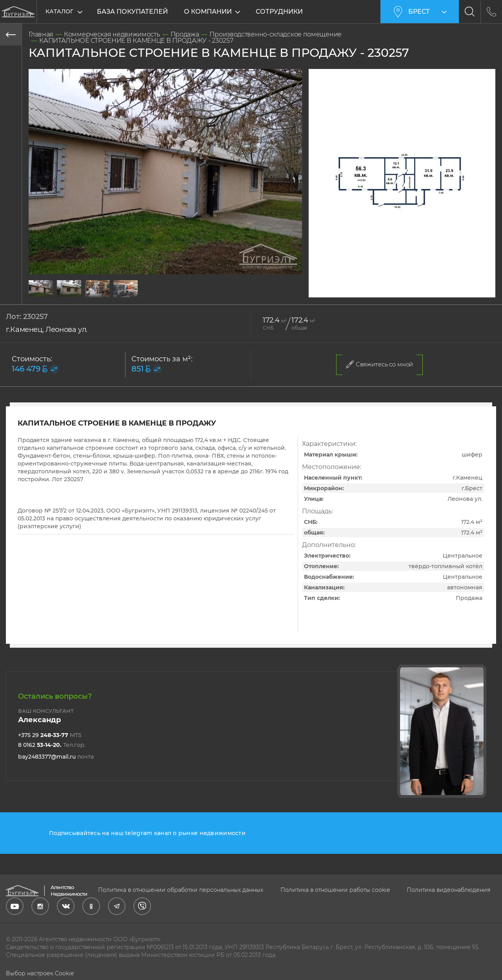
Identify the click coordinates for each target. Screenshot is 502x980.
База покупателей (132, 12)
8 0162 (52, 745)
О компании (209, 12)
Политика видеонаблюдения (448, 890)
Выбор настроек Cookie (40, 973)
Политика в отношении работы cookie (335, 890)
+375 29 (50, 735)
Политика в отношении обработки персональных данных (181, 890)
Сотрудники (280, 12)
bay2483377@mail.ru (56, 757)
